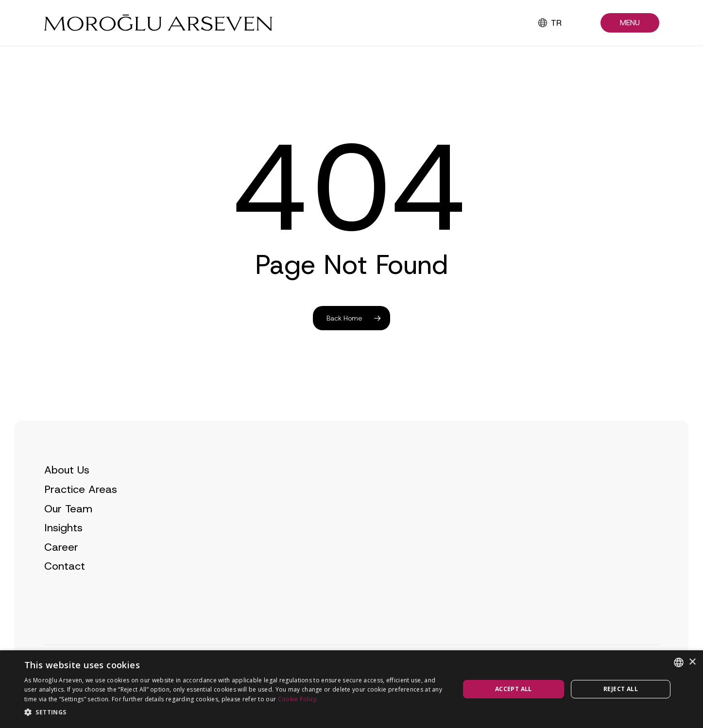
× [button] (692, 662)
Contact (65, 584)
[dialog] (351, 689)
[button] (630, 23)
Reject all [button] (621, 689)
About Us (67, 488)
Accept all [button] (514, 689)
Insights (63, 546)
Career (61, 565)
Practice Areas (81, 507)
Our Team (68, 527)
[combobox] (679, 662)
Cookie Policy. (298, 699)
